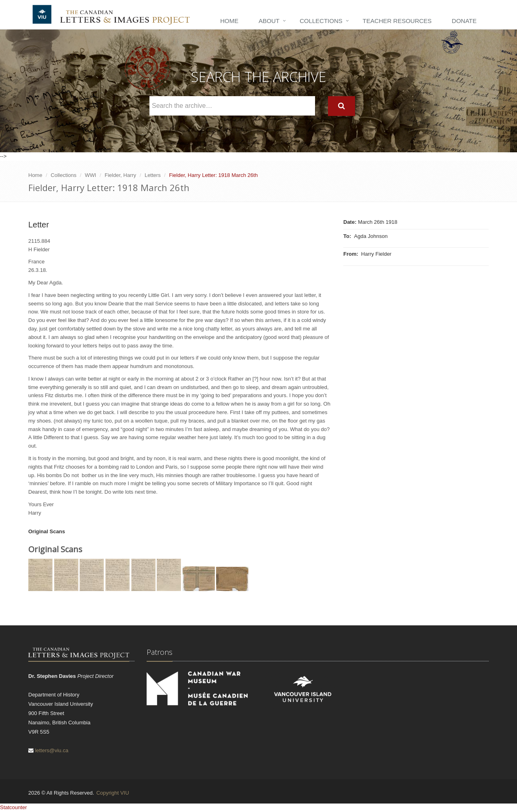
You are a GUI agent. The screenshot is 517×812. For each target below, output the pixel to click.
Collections (321, 21)
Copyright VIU (112, 793)
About (269, 21)
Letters (153, 175)
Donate (464, 21)
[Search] (342, 106)
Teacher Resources (397, 21)
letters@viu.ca (52, 750)
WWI (90, 175)
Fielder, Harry (120, 175)
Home (229, 21)
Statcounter (14, 807)
